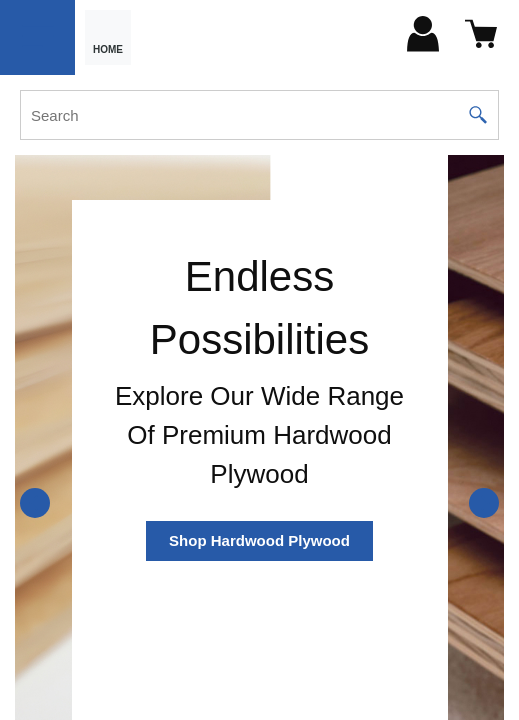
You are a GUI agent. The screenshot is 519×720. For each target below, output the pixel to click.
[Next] (484, 503)
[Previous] (35, 503)
